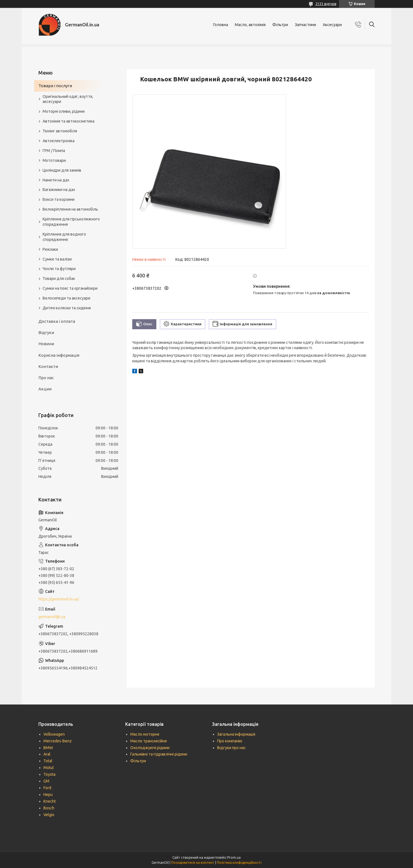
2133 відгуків (326, 4)
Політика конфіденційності (239, 863)
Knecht (50, 801)
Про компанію (230, 741)
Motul (49, 768)
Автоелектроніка (59, 141)
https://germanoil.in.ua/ (59, 599)
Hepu (48, 795)
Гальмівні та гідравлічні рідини (159, 754)
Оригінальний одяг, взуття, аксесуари (68, 99)
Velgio (49, 815)
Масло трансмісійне (149, 741)
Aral (47, 754)
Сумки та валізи (57, 259)
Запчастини (305, 25)
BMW (48, 748)
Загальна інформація (236, 734)
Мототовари (54, 160)
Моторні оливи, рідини (64, 111)
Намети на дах (56, 180)
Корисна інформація (59, 355)
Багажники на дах (59, 190)
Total (48, 761)
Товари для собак (59, 278)
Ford (47, 788)
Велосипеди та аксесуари (66, 298)
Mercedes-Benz (58, 741)
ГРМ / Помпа (54, 151)
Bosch (49, 808)
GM (46, 781)
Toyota (49, 774)
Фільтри (280, 25)
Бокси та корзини (59, 199)
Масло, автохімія (250, 25)
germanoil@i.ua (52, 617)
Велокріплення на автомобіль (70, 209)
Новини (46, 344)
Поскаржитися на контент (193, 863)
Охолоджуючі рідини (150, 748)
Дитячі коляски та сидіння (67, 308)
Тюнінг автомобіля (60, 131)
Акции (45, 389)
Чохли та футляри (59, 269)
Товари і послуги (55, 86)
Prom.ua (234, 857)
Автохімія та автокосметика (69, 121)
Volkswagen (54, 734)
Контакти (48, 366)
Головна (221, 25)
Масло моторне (145, 734)
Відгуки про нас (231, 748)
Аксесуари (332, 25)
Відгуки (46, 332)
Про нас (46, 378)
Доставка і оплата (57, 321)
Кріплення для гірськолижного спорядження (71, 222)
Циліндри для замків (62, 170)
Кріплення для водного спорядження (64, 237)
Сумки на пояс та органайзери (70, 288)
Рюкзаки (50, 249)
